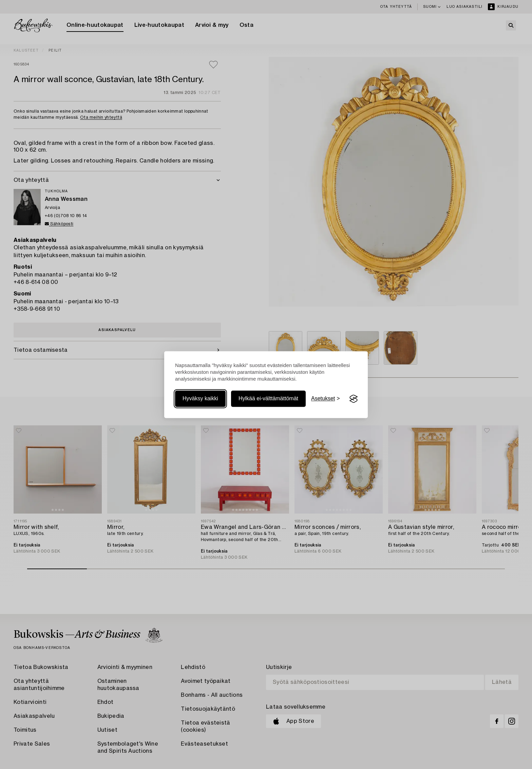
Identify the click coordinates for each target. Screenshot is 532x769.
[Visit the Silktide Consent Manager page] (354, 399)
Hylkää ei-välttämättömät (268, 399)
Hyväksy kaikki (200, 399)
